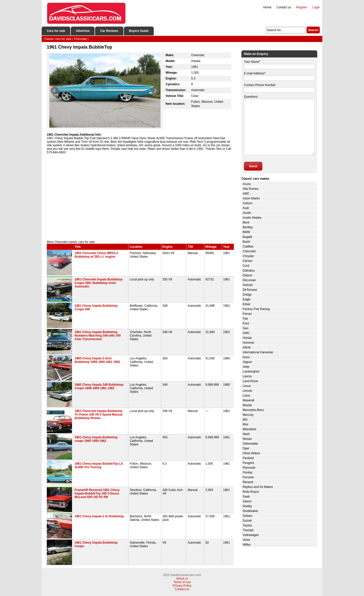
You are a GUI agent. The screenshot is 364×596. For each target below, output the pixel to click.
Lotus (246, 396)
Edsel (246, 304)
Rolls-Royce (251, 492)
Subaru (248, 516)
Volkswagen (251, 535)
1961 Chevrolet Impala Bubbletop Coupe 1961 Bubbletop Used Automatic (98, 283)
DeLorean (249, 280)
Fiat (245, 319)
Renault (248, 482)
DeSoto (248, 285)
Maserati (248, 400)
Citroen (248, 261)
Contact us (284, 7)
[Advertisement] (140, 197)
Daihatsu (249, 271)
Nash (246, 434)
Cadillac (248, 246)
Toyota (247, 525)
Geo (246, 328)
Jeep (246, 367)
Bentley (248, 227)
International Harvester (258, 352)
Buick (246, 242)
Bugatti (247, 237)
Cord (246, 266)
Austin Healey (252, 218)
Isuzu (246, 357)
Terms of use (182, 582)
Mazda (247, 405)
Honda (247, 338)
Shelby (247, 506)
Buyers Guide (139, 31)
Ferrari (247, 314)
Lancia (247, 376)
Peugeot (248, 463)
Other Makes (251, 453)
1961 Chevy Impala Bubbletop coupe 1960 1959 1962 (96, 439)
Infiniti (247, 347)
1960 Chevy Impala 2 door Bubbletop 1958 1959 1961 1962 (97, 360)
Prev (55, 91)
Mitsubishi (249, 429)
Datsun (247, 275)
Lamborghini (251, 372)
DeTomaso (250, 290)
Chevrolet (249, 251)
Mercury (248, 415)
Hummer (248, 343)
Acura (247, 184)
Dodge (247, 295)
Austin (247, 213)
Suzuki (247, 521)
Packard (248, 458)
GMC (246, 333)
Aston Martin (251, 198)
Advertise (83, 31)
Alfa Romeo (251, 189)
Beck (246, 222)
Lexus (247, 386)
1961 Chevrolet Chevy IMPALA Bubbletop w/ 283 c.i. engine (96, 255)
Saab (246, 497)
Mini (245, 424)
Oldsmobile (250, 444)
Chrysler (248, 256)
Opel (246, 448)
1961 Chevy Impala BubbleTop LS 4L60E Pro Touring (99, 465)
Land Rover (251, 381)
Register (302, 7)
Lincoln (247, 391)
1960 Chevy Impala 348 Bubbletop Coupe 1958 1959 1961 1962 (99, 386)
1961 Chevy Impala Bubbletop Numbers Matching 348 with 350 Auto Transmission (98, 336)
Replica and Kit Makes (258, 487)
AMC (246, 194)
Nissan (247, 439)
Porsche (248, 477)
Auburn (248, 203)
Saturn (247, 501)
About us (182, 579)
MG (245, 420)
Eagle (247, 299)
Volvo (246, 540)
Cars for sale (56, 31)
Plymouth (249, 468)
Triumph (248, 530)
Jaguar (247, 362)
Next (155, 91)
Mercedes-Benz (253, 410)
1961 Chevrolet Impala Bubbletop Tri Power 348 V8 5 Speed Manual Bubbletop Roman (98, 415)
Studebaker (250, 511)
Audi (246, 208)
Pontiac (248, 472)
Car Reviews (109, 31)
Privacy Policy (182, 586)
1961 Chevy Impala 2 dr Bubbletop (99, 516)
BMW (246, 232)
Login (316, 7)
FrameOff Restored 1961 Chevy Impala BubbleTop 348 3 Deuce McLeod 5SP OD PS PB (97, 494)
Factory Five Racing (256, 309)
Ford (246, 323)
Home (267, 7)
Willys (247, 545)
